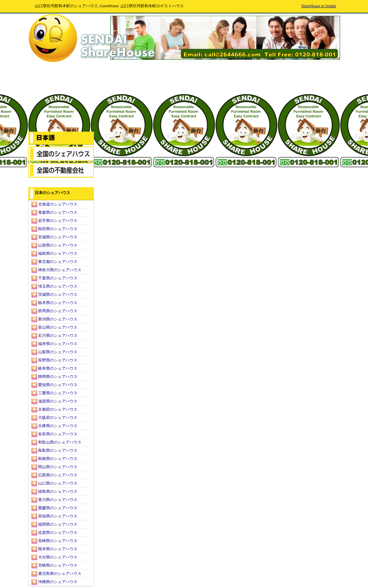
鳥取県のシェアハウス (58, 450)
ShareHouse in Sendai (319, 6)
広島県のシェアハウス (58, 475)
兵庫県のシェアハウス (58, 426)
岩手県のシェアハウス (58, 221)
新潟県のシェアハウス (58, 319)
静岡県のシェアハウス (58, 377)
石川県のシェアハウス (58, 336)
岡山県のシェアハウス (58, 467)
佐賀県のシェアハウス (58, 533)
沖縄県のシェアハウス (58, 582)
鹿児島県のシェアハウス (60, 574)
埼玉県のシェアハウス (58, 286)
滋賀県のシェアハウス (58, 401)
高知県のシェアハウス (58, 516)
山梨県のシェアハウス (58, 352)
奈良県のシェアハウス (58, 434)
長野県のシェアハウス (58, 360)
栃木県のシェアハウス (58, 303)
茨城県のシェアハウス (58, 294)
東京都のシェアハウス (58, 262)
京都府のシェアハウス (58, 409)
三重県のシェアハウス (58, 393)
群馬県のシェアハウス (58, 311)
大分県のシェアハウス (58, 557)
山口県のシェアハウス (58, 483)
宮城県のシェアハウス (58, 237)
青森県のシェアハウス (58, 212)
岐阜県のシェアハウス (58, 368)
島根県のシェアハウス (58, 459)
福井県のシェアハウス (58, 344)
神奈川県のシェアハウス (60, 270)
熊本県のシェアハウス (58, 549)
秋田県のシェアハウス (58, 229)
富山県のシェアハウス (58, 327)
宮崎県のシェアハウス (58, 565)
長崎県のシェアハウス (58, 541)
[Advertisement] (61, 97)
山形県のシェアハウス (58, 245)
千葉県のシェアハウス (58, 278)
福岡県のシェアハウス (58, 524)
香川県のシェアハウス (58, 500)
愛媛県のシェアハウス (58, 508)
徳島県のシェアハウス (58, 491)
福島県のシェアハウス (58, 253)
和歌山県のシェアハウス (60, 442)
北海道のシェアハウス (58, 204)
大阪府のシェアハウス (58, 418)
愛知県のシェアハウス (58, 385)
